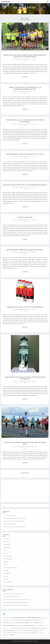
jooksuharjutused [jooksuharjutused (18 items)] (19, 626)
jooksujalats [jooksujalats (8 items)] (36, 626)
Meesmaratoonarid (8, 556)
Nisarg (36, 641)
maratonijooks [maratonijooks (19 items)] (43, 628)
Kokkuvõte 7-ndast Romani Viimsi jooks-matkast (15, 518)
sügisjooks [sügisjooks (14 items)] (5, 633)
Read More (25, 77)
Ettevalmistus (7, 542)
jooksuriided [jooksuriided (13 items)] (41, 626)
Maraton (6, 553)
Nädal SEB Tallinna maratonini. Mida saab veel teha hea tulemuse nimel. (25, 56)
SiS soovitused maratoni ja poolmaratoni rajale (25, 185)
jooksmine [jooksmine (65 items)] (11, 625)
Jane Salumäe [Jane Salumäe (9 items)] (32, 623)
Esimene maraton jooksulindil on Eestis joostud (14, 527)
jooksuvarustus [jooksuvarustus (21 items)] (19, 628)
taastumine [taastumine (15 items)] (10, 633)
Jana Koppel (25, 59)
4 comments (34, 157)
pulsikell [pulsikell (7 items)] (21, 631)
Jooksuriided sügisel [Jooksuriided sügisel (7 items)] (6, 628)
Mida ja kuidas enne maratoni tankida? (19, 602)
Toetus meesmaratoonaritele (10, 567)
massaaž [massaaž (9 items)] (15, 631)
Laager (5, 550)
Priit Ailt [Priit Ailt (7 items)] (18, 631)
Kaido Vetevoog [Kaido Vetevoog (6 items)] (25, 628)
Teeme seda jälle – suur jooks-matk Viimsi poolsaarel (25, 121)
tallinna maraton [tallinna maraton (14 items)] (17, 633)
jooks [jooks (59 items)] (36, 622)
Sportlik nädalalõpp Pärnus (10, 524)
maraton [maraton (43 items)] (37, 628)
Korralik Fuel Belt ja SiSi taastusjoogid (25, 307)
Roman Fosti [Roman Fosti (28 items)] (30, 631)
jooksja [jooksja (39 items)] (5, 625)
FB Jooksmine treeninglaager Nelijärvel (25, 250)
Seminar (5, 565)
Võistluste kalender (8, 582)
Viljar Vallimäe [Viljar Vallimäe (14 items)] (6, 635)
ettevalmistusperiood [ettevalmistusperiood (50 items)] (21, 618)
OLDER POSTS (25, 473)
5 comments (34, 447)
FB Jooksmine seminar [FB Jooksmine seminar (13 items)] (17, 620)
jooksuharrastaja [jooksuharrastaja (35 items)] (29, 625)
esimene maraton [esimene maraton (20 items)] (9, 618)
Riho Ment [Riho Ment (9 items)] (24, 631)
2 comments (34, 187)
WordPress (28, 641)
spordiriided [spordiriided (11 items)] (40, 631)
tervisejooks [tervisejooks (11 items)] (23, 633)
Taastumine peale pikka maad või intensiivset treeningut (25, 378)
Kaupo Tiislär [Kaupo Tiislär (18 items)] (31, 628)
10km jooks (6, 539)
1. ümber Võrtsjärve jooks (9, 515)
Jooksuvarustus (7, 547)
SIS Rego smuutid (25, 217)
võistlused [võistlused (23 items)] (12, 635)
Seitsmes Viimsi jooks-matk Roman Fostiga (13, 521)
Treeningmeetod (7, 573)
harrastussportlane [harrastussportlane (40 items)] (23, 623)
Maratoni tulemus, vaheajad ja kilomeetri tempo (19, 599)
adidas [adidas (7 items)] (4, 618)
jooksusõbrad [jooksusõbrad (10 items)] (12, 628)
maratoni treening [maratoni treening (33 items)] (8, 631)
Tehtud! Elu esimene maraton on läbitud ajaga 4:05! (25, 443)
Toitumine (6, 570)
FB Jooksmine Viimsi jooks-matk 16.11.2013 (25, 154)
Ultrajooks (6, 579)
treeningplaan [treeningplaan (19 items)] (32, 633)
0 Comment (33, 59)
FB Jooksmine (6, 2)
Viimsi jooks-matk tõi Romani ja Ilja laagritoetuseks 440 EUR (25, 88)
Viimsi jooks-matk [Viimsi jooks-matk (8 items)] (43, 633)
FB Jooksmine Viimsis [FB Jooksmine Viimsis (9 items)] (13, 623)
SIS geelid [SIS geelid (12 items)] (36, 631)
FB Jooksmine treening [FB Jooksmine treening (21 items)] (28, 620)
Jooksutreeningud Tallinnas (17, 594)
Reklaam (6, 562)
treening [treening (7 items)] (28, 633)
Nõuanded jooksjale (8, 559)
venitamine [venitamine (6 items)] (38, 633)
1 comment (34, 124)
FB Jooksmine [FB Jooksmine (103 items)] (34, 617)
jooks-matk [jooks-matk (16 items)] (41, 623)
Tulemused (6, 576)
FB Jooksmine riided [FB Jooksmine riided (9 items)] (8, 620)
